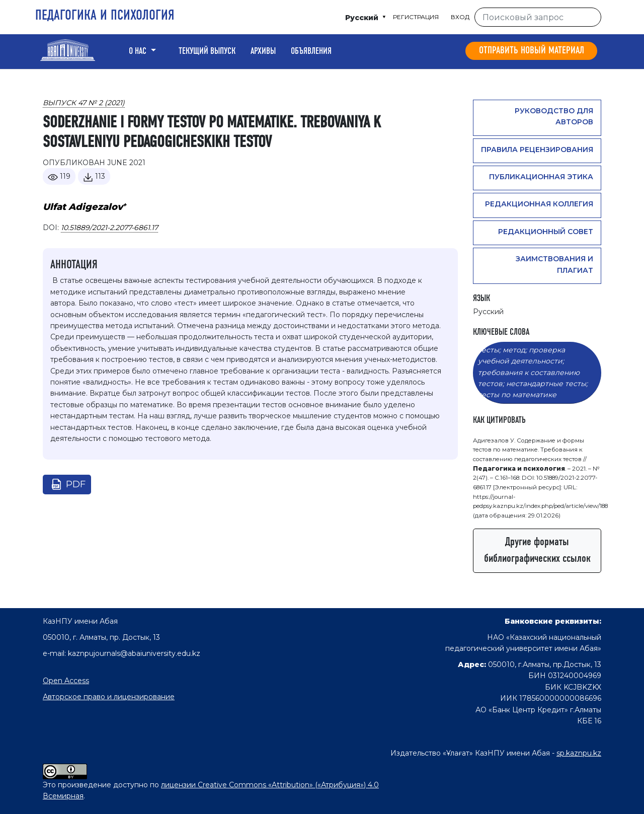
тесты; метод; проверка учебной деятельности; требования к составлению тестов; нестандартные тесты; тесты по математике (533, 373)
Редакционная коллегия (539, 204)
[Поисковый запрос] (538, 17)
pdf (76, 484)
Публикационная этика (541, 177)
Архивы (263, 51)
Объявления (311, 51)
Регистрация (416, 17)
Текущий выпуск (207, 51)
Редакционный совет (546, 232)
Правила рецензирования (537, 150)
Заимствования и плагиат (554, 264)
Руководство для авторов (554, 116)
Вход (460, 17)
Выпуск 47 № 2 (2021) (84, 103)
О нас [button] (139, 51)
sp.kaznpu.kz (579, 753)
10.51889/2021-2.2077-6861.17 (109, 228)
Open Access (66, 681)
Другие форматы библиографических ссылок (537, 550)
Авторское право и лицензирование (109, 697)
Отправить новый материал (532, 51)
